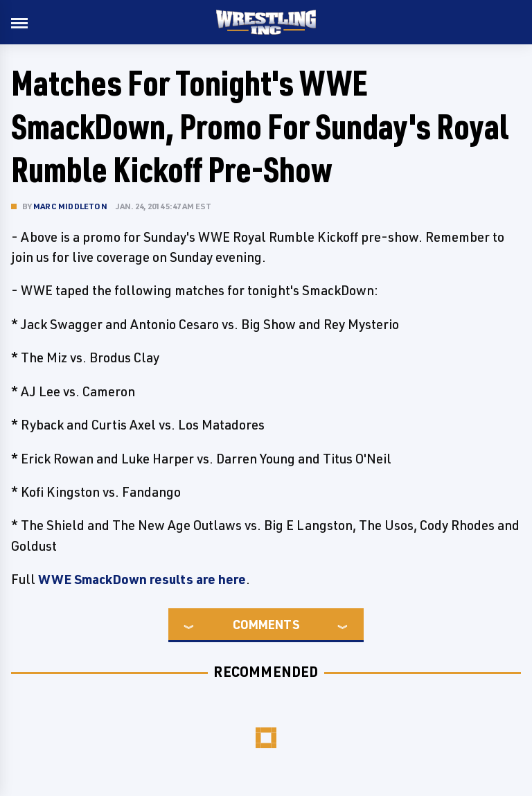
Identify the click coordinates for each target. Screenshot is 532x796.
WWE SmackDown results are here (142, 579)
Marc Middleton (70, 206)
